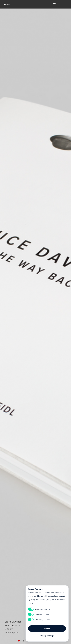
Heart (26, 321)
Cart (36, 321)
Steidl (7, 5)
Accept (47, 628)
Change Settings (47, 636)
